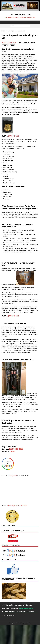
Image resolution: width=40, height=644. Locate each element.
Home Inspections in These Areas (17, 505)
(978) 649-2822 (14, 136)
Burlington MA (13, 476)
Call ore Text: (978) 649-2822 (8, 615)
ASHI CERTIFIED (9, 43)
